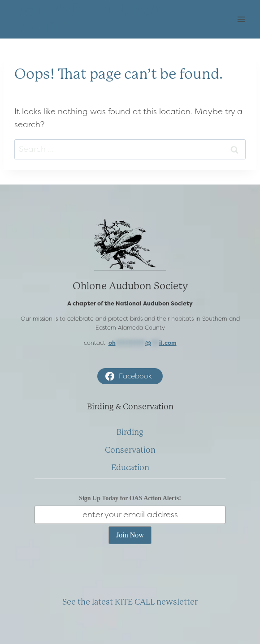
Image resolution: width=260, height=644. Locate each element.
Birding (130, 432)
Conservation (130, 450)
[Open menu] (241, 19)
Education (130, 468)
